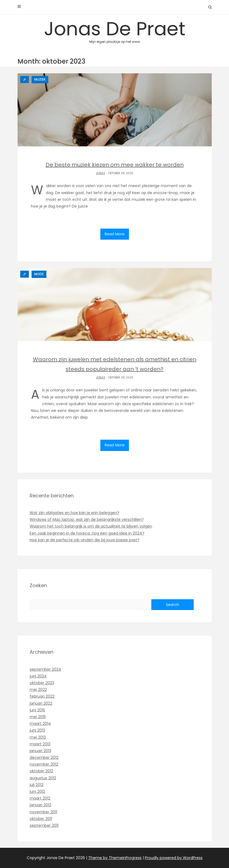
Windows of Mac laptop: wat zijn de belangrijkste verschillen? (87, 519)
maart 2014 (40, 724)
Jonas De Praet (115, 30)
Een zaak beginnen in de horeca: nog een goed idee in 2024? (87, 533)
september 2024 (45, 669)
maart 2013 (40, 744)
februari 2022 (42, 696)
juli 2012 (37, 785)
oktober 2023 (42, 683)
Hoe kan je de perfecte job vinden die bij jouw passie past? (85, 540)
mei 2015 (38, 717)
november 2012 (44, 764)
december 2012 (44, 757)
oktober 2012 (41, 771)
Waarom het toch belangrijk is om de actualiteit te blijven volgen (91, 526)
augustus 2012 (43, 778)
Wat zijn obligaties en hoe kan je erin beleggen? (74, 513)
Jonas (101, 173)
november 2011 (43, 812)
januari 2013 (40, 751)
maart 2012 (40, 798)
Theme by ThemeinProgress (115, 858)
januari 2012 (40, 805)
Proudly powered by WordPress (174, 858)
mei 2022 (38, 690)
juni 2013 (37, 730)
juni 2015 (37, 710)
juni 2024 (38, 676)
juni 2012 (37, 791)
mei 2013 (38, 737)
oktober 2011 (41, 819)
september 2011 (44, 825)
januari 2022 (41, 703)
